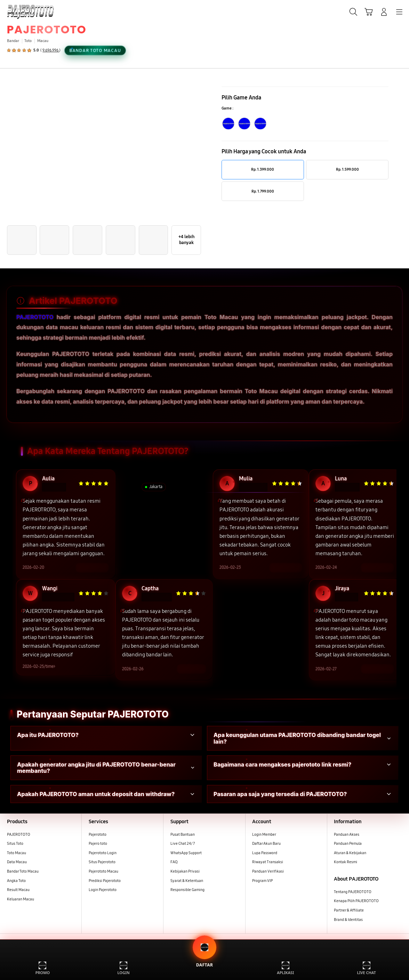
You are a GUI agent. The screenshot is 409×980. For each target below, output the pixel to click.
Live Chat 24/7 (183, 844)
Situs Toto (15, 844)
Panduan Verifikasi (268, 872)
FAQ (174, 863)
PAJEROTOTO (47, 29)
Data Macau (17, 863)
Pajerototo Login (103, 853)
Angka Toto (16, 881)
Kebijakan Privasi (185, 872)
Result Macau (18, 891)
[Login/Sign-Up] (384, 12)
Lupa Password (265, 853)
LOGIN (124, 968)
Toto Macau (17, 853)
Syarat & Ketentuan (187, 881)
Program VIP (262, 881)
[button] (369, 12)
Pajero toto (98, 844)
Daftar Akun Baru (266, 844)
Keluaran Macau (21, 900)
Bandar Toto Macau (23, 872)
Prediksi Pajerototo (105, 881)
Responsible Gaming (187, 891)
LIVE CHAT (366, 968)
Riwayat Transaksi (268, 863)
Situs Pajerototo (102, 863)
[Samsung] (21, 11)
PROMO (43, 968)
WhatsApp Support (186, 853)
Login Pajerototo (103, 891)
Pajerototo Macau (103, 872)
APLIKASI (285, 968)
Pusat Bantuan (183, 835)
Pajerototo (98, 835)
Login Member (264, 835)
